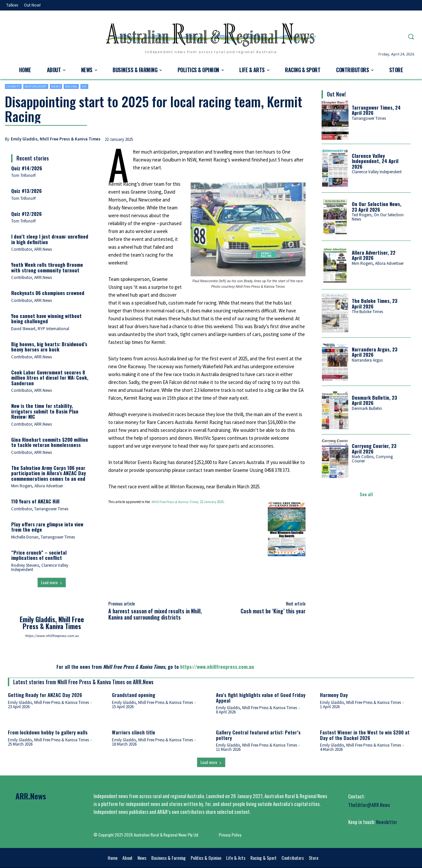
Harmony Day (334, 695)
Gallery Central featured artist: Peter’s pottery (258, 735)
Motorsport (36, 86)
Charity (13, 86)
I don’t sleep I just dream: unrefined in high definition (50, 239)
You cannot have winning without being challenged (46, 318)
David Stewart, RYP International (40, 329)
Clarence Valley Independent (377, 172)
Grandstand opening (134, 695)
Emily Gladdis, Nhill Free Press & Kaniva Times (56, 139)
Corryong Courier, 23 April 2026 (374, 448)
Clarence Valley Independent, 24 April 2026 (375, 161)
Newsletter (387, 822)
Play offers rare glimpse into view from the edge (47, 527)
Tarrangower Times (369, 118)
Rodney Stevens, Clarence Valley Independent (40, 567)
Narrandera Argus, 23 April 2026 (375, 352)
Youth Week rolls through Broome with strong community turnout (47, 267)
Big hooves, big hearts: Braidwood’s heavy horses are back (49, 347)
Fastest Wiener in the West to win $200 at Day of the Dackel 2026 (365, 735)
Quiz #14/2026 (27, 168)
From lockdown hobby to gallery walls (48, 732)
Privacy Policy (230, 835)
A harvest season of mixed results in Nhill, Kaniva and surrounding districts (155, 614)
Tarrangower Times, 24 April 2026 (376, 110)
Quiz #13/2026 (26, 191)
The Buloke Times (367, 312)
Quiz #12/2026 (26, 214)
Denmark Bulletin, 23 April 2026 (374, 400)
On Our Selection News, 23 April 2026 (377, 207)
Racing (71, 86)
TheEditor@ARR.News (369, 805)
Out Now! (336, 94)
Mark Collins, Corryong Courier (372, 459)
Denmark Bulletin (367, 408)
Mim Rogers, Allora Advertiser (37, 486)
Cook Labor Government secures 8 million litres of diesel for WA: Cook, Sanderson (50, 378)
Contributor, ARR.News (32, 249)
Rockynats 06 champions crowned (48, 293)
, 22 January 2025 (187, 502)
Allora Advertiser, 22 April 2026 (374, 255)
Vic (84, 86)
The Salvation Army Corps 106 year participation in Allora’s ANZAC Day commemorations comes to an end (49, 473)
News (56, 86)
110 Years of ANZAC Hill (35, 501)
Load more (52, 582)
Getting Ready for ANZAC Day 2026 (45, 695)
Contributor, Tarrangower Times (40, 509)
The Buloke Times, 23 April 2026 (375, 303)
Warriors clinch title (134, 732)
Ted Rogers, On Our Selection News (378, 217)
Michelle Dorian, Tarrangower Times (43, 537)
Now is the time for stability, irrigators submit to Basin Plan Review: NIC (45, 411)
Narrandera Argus (367, 360)
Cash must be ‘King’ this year (273, 611)
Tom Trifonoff (23, 175)
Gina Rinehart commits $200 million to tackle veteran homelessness (50, 442)
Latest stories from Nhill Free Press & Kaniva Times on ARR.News (83, 682)
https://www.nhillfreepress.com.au (52, 636)
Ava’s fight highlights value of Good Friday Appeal (261, 698)
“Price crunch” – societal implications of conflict (39, 555)
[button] (411, 36)
